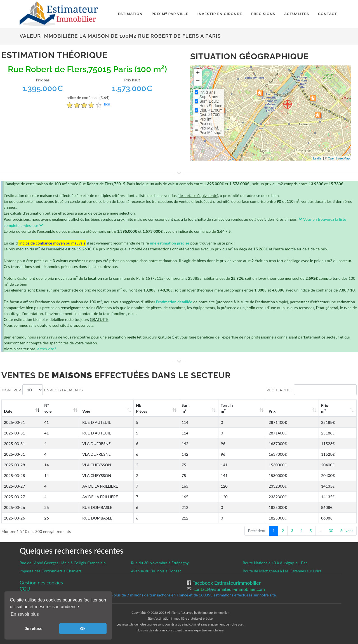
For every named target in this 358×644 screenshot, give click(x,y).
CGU (25, 589)
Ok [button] (83, 629)
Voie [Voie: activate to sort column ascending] (81, 411)
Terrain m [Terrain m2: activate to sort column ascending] (255, 408)
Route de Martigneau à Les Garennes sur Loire (282, 571)
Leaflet (318, 158)
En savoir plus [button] (25, 614)
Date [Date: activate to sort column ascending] (8, 411)
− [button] (198, 81)
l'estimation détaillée (174, 302)
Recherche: (312, 390)
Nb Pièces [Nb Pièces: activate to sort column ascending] (187, 408)
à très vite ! (47, 349)
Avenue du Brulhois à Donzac (156, 571)
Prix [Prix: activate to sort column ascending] (291, 411)
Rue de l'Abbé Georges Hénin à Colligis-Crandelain (63, 563)
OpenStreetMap (339, 158)
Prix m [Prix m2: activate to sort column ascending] (332, 408)
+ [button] (198, 73)
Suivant (347, 531)
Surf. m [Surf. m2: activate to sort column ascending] (222, 408)
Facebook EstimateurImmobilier (226, 583)
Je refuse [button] (33, 629)
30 (331, 531)
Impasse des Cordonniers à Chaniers (50, 571)
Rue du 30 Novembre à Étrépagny (160, 563)
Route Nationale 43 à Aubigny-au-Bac (275, 563)
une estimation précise (170, 243)
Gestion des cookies (41, 583)
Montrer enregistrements (42, 390)
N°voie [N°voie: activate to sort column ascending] (50, 408)
